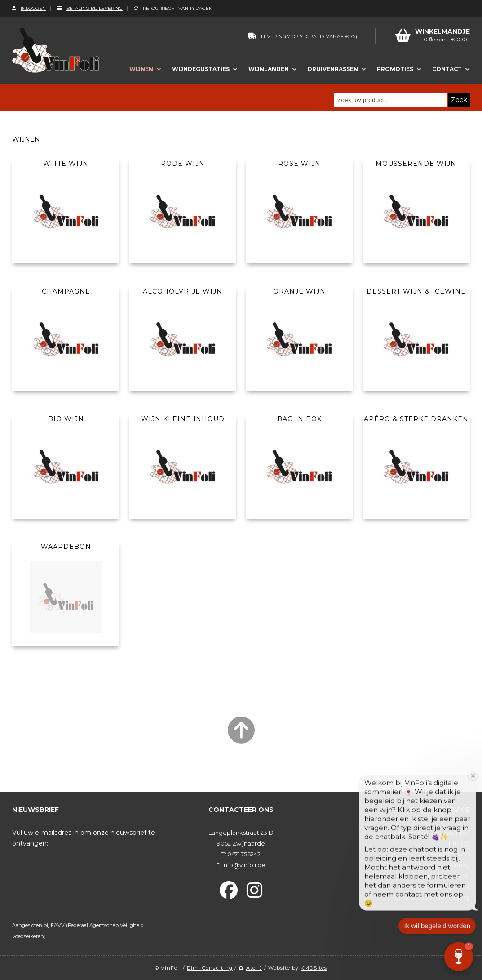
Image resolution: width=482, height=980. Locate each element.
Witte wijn (66, 164)
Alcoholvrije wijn (183, 291)
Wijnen (141, 69)
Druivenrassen (333, 69)
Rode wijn (183, 164)
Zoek (459, 100)
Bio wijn (66, 419)
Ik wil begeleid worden (437, 933)
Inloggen (29, 8)
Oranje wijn (299, 291)
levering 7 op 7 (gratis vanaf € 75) (303, 36)
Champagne (66, 291)
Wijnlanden (269, 69)
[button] (459, 957)
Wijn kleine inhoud (183, 419)
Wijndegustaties (201, 69)
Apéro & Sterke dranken (416, 419)
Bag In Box (299, 419)
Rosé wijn (299, 164)
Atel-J (250, 968)
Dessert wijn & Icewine (416, 291)
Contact (447, 69)
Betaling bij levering (90, 8)
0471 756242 (244, 854)
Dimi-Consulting (210, 968)
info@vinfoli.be (244, 865)
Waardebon (66, 547)
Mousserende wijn (416, 164)
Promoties (395, 69)
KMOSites (314, 968)
